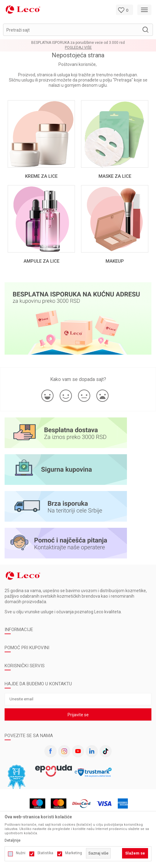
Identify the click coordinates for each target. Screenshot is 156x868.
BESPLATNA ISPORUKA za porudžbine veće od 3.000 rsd (78, 43)
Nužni (21, 853)
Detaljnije (13, 840)
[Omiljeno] (124, 10)
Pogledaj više (78, 48)
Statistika (45, 853)
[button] (78, 30)
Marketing (74, 853)
